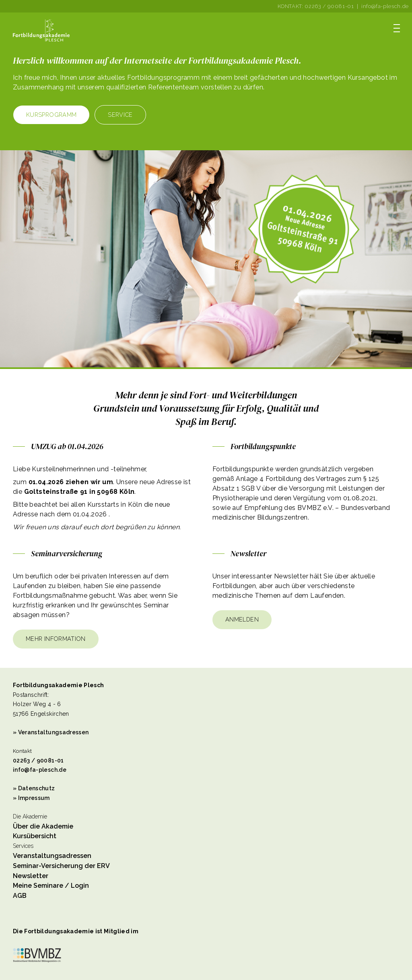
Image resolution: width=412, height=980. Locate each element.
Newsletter (31, 876)
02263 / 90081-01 (329, 6)
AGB (20, 896)
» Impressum (31, 798)
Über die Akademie (43, 826)
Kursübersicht (35, 836)
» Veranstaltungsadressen (51, 732)
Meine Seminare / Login (51, 886)
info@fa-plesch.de (385, 6)
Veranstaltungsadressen (52, 856)
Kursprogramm (51, 115)
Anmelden (242, 619)
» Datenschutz (34, 788)
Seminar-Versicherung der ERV (61, 866)
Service (120, 115)
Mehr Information (56, 639)
